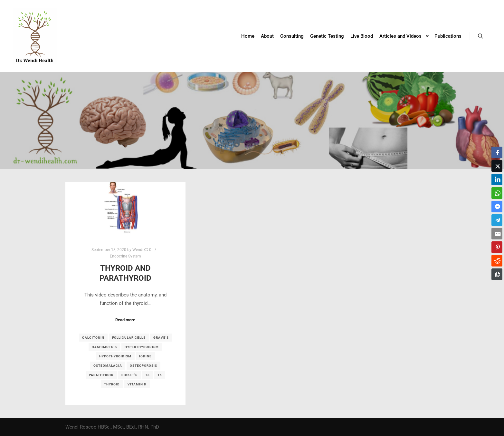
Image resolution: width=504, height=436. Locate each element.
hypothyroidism (115, 356)
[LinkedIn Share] (497, 179)
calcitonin (93, 338)
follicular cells (129, 338)
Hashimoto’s (104, 347)
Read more (125, 320)
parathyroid (101, 375)
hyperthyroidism (142, 347)
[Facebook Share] (497, 152)
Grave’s (161, 338)
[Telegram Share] (497, 220)
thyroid (112, 384)
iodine (145, 356)
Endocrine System (125, 256)
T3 (147, 375)
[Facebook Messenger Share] (497, 207)
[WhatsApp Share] (497, 193)
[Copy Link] (497, 274)
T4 (160, 375)
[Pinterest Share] (497, 247)
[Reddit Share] (497, 261)
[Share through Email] (497, 234)
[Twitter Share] (497, 166)
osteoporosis (143, 366)
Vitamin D (137, 384)
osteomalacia (108, 366)
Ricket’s (129, 375)
